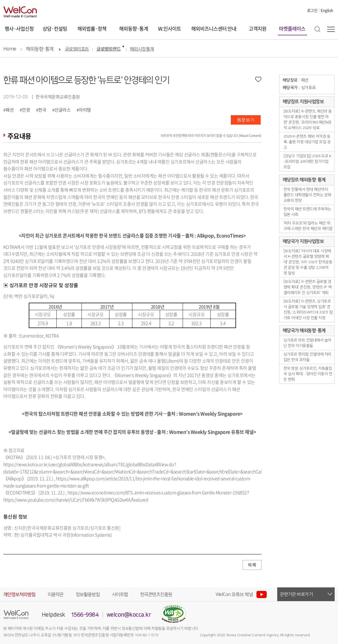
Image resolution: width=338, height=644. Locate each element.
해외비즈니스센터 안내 (214, 29)
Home (10, 49)
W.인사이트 (170, 29)
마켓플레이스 (292, 29)
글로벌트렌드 (108, 49)
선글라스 (62, 110)
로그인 (312, 10)
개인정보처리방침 (19, 595)
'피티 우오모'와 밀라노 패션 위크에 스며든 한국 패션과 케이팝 (308, 226)
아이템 (85, 110)
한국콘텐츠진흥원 (156, 595)
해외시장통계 (142, 49)
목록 (252, 565)
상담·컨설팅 (55, 29)
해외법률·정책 (92, 29)
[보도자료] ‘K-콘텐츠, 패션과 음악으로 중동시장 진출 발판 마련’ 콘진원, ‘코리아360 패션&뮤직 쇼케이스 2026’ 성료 (308, 120)
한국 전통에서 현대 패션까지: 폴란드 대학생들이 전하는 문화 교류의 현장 (307, 195)
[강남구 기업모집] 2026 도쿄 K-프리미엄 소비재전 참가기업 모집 (308, 162)
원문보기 (246, 120)
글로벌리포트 (77, 49)
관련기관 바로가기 (297, 594)
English (327, 10)
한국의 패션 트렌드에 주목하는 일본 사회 (307, 212)
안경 (26, 110)
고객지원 (258, 29)
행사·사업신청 (19, 29)
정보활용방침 (88, 595)
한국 (42, 110)
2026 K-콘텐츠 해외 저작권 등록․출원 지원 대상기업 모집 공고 (307, 142)
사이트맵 (120, 595)
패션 (10, 110)
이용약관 (56, 595)
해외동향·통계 (134, 29)
